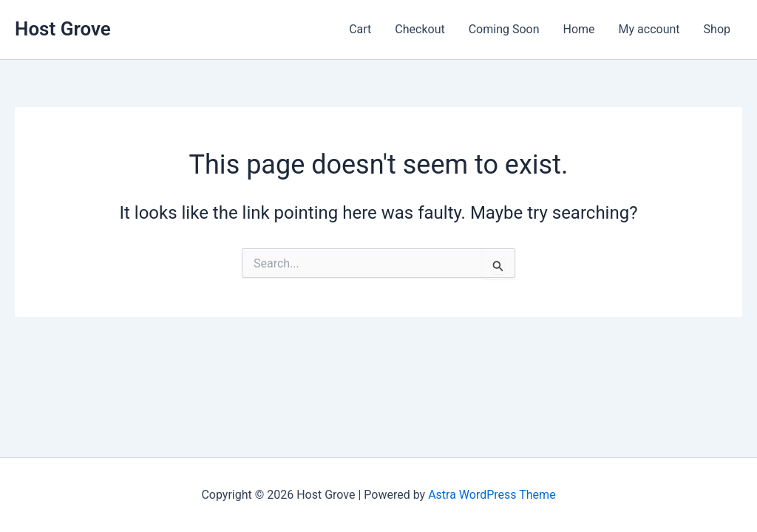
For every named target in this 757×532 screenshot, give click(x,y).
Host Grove (63, 29)
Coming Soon (504, 29)
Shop (717, 29)
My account (649, 29)
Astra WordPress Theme (492, 495)
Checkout (420, 29)
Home (579, 29)
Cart (360, 29)
